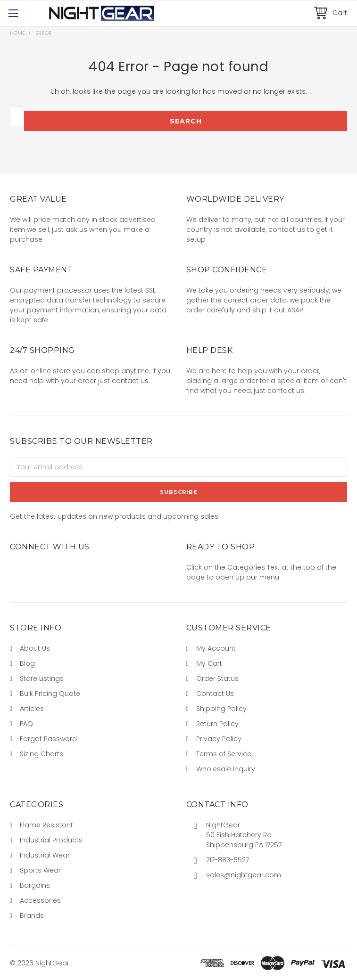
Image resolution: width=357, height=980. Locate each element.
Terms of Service (224, 754)
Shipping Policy (221, 709)
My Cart (209, 663)
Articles (32, 709)
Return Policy (217, 724)
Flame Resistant (46, 825)
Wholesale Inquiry (226, 769)
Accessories (40, 900)
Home (17, 33)
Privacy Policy (219, 739)
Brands (32, 915)
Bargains (35, 885)
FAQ (26, 724)
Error (44, 33)
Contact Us (215, 694)
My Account (216, 648)
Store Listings (42, 678)
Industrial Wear (45, 855)
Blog (27, 663)
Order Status (217, 678)
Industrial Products (51, 840)
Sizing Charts (42, 754)
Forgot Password (48, 739)
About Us (35, 648)
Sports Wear (40, 870)
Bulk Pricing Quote (50, 694)
